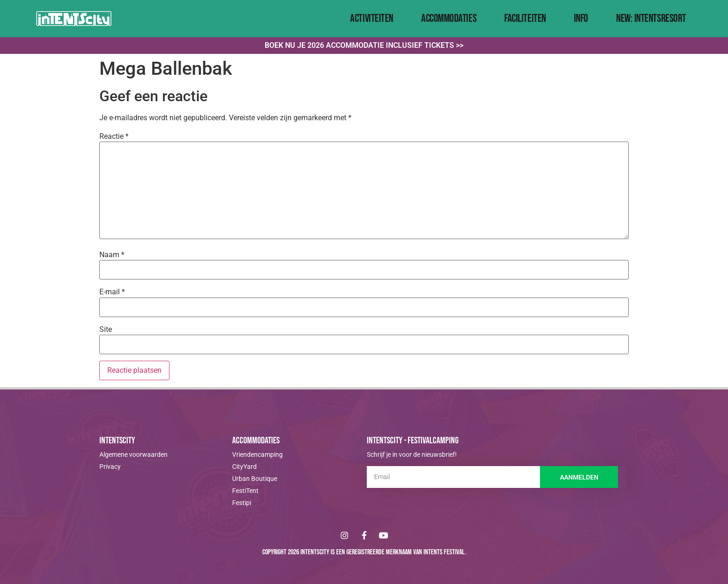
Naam (112, 255)
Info (581, 18)
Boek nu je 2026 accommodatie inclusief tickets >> (364, 45)
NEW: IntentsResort (651, 18)
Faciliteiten (525, 18)
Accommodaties (449, 18)
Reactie (114, 136)
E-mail (112, 292)
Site (106, 330)
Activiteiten (372, 18)
